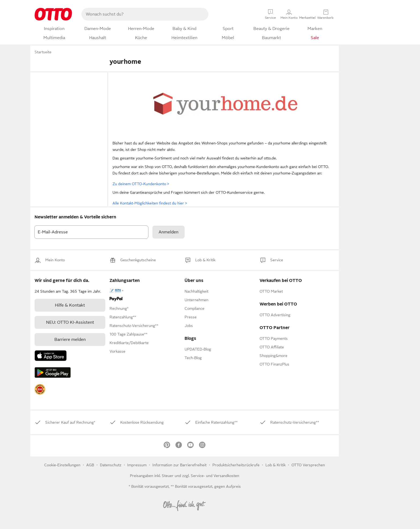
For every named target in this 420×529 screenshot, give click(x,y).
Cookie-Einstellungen (62, 465)
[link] (55, 260)
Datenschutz (111, 465)
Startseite (43, 52)
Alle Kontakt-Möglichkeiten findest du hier (150, 203)
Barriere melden (70, 340)
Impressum (137, 465)
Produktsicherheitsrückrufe (236, 465)
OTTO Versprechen (308, 465)
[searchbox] (138, 14)
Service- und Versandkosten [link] (215, 476)
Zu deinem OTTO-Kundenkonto (141, 184)
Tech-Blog (193, 358)
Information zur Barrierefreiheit (179, 465)
